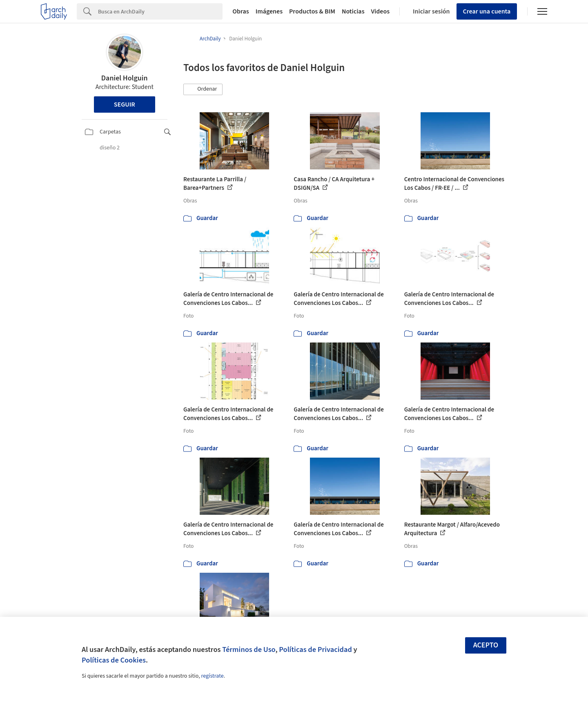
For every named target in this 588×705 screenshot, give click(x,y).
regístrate (212, 676)
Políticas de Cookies (114, 660)
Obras (241, 11)
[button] (203, 89)
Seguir (125, 105)
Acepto (486, 645)
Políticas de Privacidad (315, 649)
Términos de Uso (249, 649)
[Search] (160, 11)
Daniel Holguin (125, 78)
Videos (381, 11)
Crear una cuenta (487, 11)
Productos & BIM (312, 11)
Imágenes (269, 11)
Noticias (353, 11)
